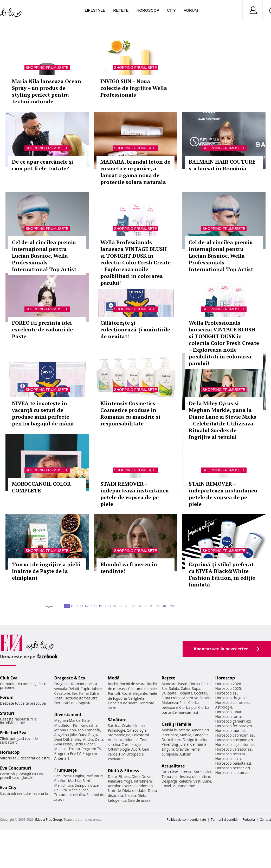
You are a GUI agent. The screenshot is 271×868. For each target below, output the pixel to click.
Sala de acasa (139, 800)
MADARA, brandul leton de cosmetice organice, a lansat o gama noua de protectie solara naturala (135, 172)
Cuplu (85, 689)
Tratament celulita (70, 795)
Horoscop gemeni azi (233, 721)
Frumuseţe (65, 770)
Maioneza (170, 702)
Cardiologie (131, 745)
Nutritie (114, 790)
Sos (164, 688)
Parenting (170, 744)
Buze (94, 785)
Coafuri (60, 781)
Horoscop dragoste (232, 698)
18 (105, 606)
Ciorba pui (188, 707)
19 (109, 606)
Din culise (170, 772)
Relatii (74, 689)
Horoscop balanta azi (233, 763)
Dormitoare (171, 740)
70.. (146, 606)
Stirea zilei (203, 772)
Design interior (195, 740)
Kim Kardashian (86, 725)
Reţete (168, 678)
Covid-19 (169, 786)
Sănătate (117, 720)
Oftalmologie (119, 749)
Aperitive (191, 698)
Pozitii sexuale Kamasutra (76, 698)
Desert (205, 698)
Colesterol (140, 735)
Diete (112, 776)
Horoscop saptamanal (234, 773)
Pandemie (186, 786)
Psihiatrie (116, 759)
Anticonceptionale (123, 740)
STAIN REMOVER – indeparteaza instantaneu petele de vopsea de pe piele (135, 494)
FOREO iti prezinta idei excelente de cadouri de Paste (42, 329)
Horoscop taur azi (230, 730)
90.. (159, 606)
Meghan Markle (67, 720)
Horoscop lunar (228, 712)
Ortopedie (135, 754)
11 (72, 606)
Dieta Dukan (142, 776)
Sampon (82, 785)
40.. (127, 606)
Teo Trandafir (89, 730)
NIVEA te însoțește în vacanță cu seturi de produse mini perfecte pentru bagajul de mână (43, 413)
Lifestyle (95, 10)
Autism (185, 754)
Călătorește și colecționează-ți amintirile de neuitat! (135, 329)
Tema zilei (170, 776)
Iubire (97, 689)
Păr (57, 776)
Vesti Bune (202, 781)
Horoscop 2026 (228, 684)
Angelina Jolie (65, 735)
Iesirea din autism (195, 776)
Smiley (76, 739)
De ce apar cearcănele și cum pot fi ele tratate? (43, 165)
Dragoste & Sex (70, 678)
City (171, 10)
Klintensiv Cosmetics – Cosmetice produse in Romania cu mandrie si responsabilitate (130, 413)
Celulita (60, 790)
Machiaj (75, 781)
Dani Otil (62, 739)
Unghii (79, 776)
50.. (134, 606)
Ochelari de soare (123, 703)
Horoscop (148, 10)
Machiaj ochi (79, 790)
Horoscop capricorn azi (235, 735)
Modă (114, 678)
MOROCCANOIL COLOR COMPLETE (41, 487)
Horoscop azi (226, 693)
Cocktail (201, 693)
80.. (152, 606)
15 (91, 606)
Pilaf (183, 702)
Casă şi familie (176, 724)
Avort (136, 749)
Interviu (186, 772)
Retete (121, 10)
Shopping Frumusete (47, 68)
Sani (86, 781)
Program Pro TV (67, 753)
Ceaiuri (128, 726)
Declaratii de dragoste (73, 703)
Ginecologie (137, 730)
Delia (99, 739)
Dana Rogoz (88, 735)
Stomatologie (119, 735)
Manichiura (64, 785)
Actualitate (173, 766)
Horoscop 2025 (228, 688)
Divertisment (68, 715)
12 (77, 606)
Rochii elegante (134, 693)
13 (81, 606)
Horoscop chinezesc (232, 702)
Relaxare (115, 781)
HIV (122, 754)
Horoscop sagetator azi (235, 745)
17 (100, 606)
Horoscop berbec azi (233, 768)
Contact (265, 820)
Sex (75, 693)
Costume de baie (143, 689)
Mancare (169, 684)
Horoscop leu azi (229, 759)
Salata (174, 688)
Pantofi (114, 693)
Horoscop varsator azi (234, 749)
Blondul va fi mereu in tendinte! (129, 568)
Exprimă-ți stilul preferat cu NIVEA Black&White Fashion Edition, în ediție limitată (222, 574)
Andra (88, 739)
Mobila (185, 735)
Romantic (79, 684)
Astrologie (224, 707)
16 (95, 606)
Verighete (137, 698)
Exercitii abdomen (137, 786)
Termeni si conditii (224, 820)
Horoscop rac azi (230, 716)
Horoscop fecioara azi (234, 726)
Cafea (186, 688)
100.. (166, 606)
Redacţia (249, 820)
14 (86, 606)
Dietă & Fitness (124, 771)
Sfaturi (7, 713)
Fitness (124, 776)
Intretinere (143, 781)
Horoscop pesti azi (231, 754)
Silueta (130, 795)
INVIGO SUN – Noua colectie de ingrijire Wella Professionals (134, 88)
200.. (173, 606)
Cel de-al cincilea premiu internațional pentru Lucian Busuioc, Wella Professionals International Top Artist (44, 256)
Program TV (91, 749)
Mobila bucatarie (176, 730)
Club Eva (9, 678)
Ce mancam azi (185, 712)
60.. (140, 606)
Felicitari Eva (13, 733)
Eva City (8, 787)
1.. (62, 606)
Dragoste (62, 684)
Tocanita (185, 693)
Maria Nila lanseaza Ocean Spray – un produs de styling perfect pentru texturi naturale (47, 91)
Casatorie (62, 693)
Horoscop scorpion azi (234, 740)
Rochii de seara (133, 684)
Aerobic (114, 786)
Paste (183, 684)
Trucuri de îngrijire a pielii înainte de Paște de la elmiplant (46, 571)
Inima (140, 726)
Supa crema (172, 698)
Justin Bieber (84, 744)
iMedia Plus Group (49, 820)
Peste (206, 684)
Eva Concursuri (15, 768)
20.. (115, 606)
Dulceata (169, 693)
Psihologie (117, 730)
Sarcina (114, 726)
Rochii (66, 776)
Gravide (182, 749)
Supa (196, 688)
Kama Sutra (89, 693)
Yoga (128, 781)
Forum (191, 10)
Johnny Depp (65, 730)
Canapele (201, 735)
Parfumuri (94, 776)
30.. (121, 606)
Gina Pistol (63, 744)
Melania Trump (67, 749)
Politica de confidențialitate (186, 820)
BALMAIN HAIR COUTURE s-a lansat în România (222, 165)
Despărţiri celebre (177, 781)
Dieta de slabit (134, 790)
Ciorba (194, 684)
